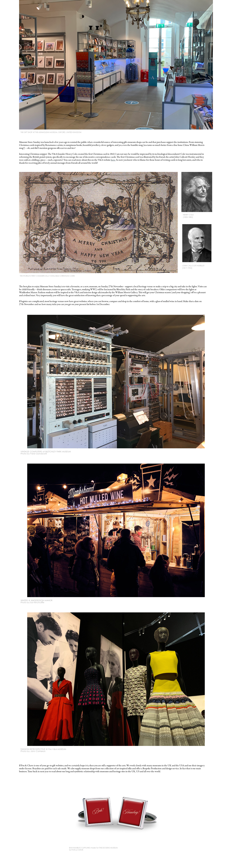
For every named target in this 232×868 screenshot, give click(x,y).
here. (113, 160)
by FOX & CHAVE (76, 850)
